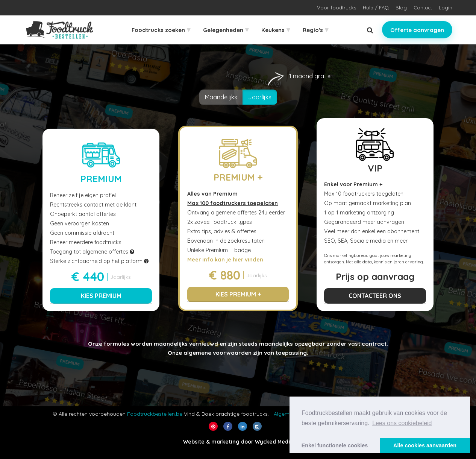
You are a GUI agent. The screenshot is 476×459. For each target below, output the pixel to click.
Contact (423, 8)
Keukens (276, 30)
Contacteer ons (375, 296)
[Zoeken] (370, 30)
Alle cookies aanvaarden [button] (425, 445)
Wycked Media (274, 442)
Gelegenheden (226, 30)
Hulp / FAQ (376, 8)
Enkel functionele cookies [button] (335, 445)
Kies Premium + (238, 294)
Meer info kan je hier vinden (225, 260)
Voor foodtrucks (337, 8)
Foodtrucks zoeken (161, 30)
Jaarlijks (263, 95)
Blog (401, 8)
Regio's (315, 30)
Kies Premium (101, 296)
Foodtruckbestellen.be (155, 414)
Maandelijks (221, 97)
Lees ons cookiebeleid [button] (402, 423)
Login (446, 8)
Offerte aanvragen (417, 30)
